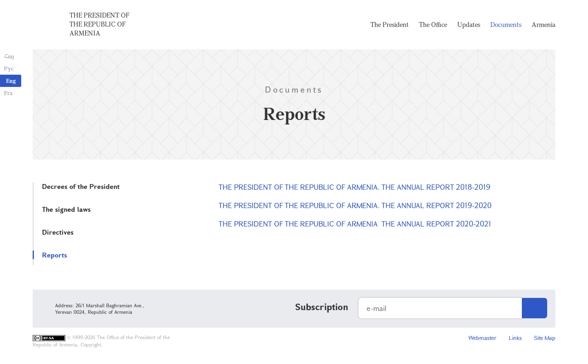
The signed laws (66, 209)
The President (390, 24)
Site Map (545, 338)
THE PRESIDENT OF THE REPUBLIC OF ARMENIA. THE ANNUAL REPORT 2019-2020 (355, 205)
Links (515, 338)
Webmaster (482, 338)
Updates (469, 24)
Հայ (9, 56)
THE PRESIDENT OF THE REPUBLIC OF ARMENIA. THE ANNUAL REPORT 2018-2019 (354, 187)
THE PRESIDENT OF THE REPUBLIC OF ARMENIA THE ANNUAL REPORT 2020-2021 (355, 224)
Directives (58, 232)
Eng (11, 81)
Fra (8, 93)
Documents (506, 24)
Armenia (543, 24)
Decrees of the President (81, 186)
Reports (55, 255)
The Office (433, 24)
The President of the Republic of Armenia (99, 24)
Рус (9, 68)
